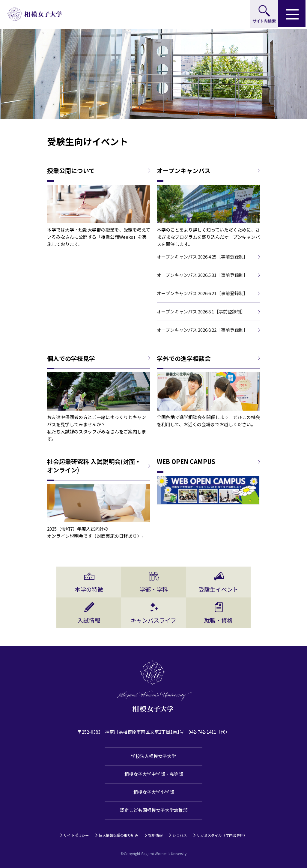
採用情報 (155, 835)
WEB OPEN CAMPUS (186, 462)
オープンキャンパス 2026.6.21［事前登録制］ (202, 293)
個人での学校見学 (71, 358)
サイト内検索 (264, 14)
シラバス (180, 835)
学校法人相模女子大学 (153, 756)
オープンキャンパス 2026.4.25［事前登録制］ (202, 257)
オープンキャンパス (184, 171)
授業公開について (71, 171)
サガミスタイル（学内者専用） (222, 835)
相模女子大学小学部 (154, 792)
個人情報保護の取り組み (118, 835)
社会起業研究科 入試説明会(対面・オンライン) (94, 466)
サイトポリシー (76, 835)
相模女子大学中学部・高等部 (154, 774)
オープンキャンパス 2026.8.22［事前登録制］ (202, 330)
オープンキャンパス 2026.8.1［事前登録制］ (201, 311)
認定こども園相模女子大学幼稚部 (154, 810)
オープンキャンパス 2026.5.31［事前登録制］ (202, 275)
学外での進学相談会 (184, 358)
